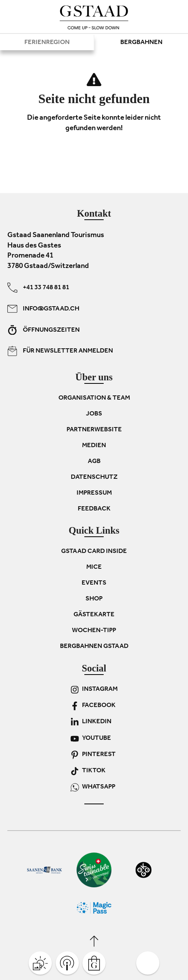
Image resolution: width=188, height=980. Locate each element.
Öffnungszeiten (44, 330)
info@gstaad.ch (43, 309)
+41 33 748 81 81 (38, 288)
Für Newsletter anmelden (60, 351)
